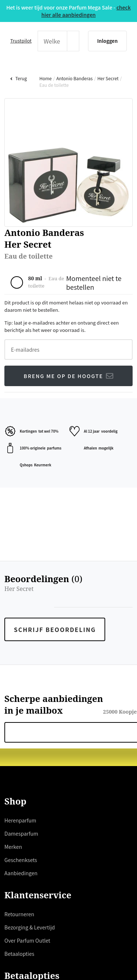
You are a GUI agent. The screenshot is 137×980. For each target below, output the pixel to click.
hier (82, 508)
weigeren (91, 535)
